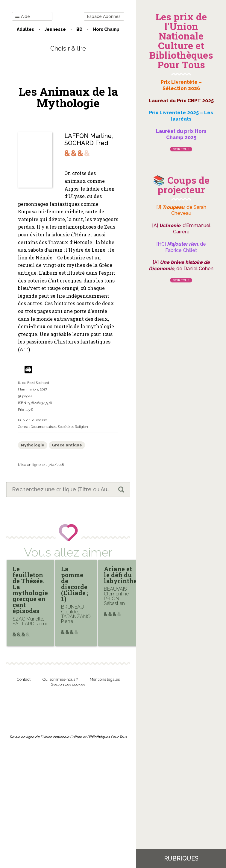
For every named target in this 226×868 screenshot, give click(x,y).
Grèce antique (67, 445)
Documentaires (43, 427)
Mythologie (33, 445)
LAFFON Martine (88, 136)
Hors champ (106, 29)
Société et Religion (73, 427)
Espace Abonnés (104, 16)
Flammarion (28, 389)
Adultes (25, 29)
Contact (24, 679)
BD (79, 29)
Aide (23, 17)
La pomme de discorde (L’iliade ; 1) (75, 584)
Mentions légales (105, 679)
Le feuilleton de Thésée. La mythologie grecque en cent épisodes (30, 590)
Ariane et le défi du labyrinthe (120, 575)
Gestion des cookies (68, 684)
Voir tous (181, 149)
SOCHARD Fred (86, 143)
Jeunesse (55, 29)
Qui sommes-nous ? (60, 679)
